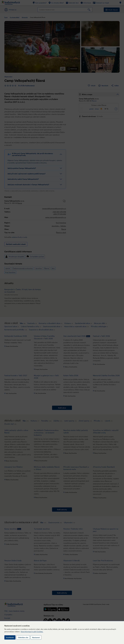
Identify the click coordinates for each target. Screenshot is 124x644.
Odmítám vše (23, 637)
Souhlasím (10, 637)
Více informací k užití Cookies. (32, 632)
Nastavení (36, 637)
